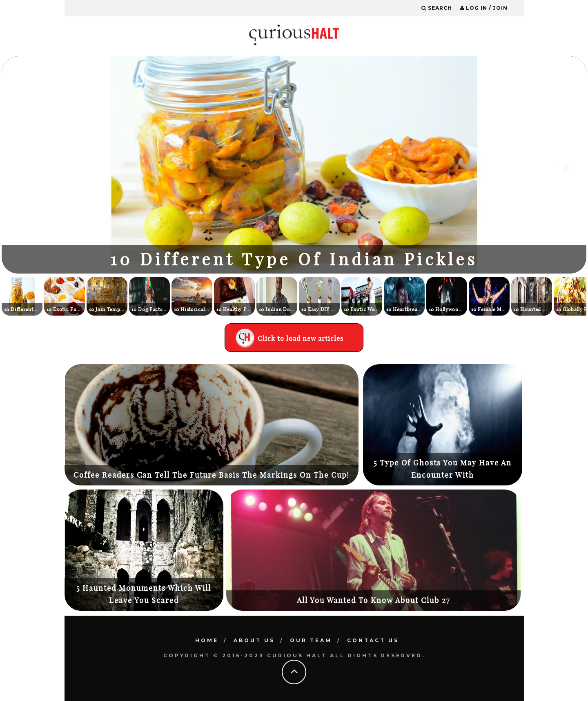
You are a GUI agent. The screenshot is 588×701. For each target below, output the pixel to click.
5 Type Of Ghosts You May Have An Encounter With (443, 469)
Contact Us (373, 640)
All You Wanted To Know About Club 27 (373, 600)
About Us (254, 640)
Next (566, 167)
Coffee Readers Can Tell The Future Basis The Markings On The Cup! (212, 475)
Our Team (311, 640)
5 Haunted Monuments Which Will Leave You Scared (144, 594)
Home (207, 640)
